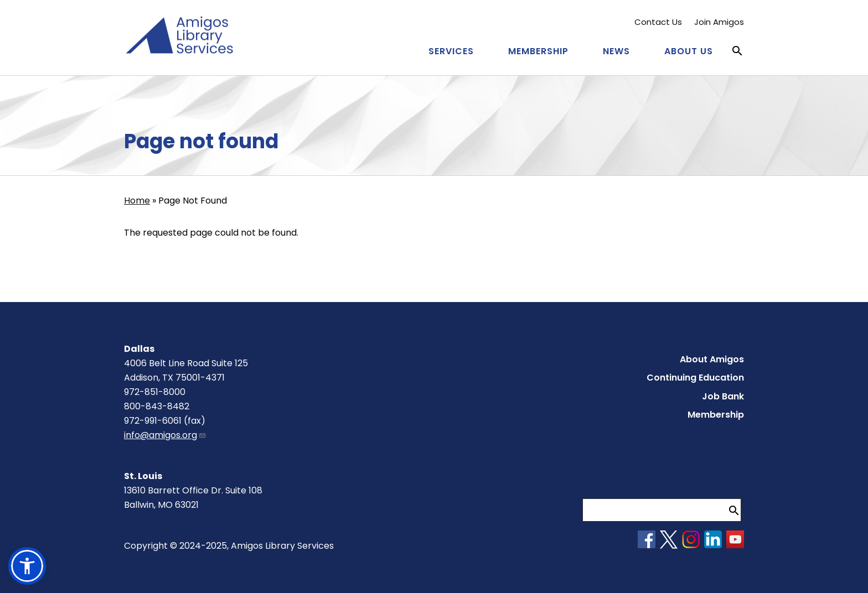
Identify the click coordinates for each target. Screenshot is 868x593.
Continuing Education (695, 378)
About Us (689, 51)
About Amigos (712, 359)
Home (137, 201)
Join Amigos (719, 22)
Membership (538, 51)
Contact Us (658, 22)
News (616, 51)
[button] (27, 566)
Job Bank (723, 396)
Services (451, 51)
